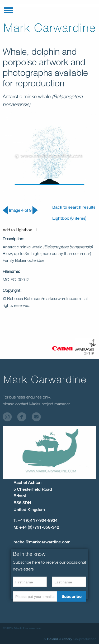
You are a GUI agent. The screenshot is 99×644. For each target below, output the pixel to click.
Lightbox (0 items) (69, 218)
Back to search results (74, 207)
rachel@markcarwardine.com (42, 542)
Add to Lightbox (20, 230)
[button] (8, 9)
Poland (53, 639)
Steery (67, 639)
